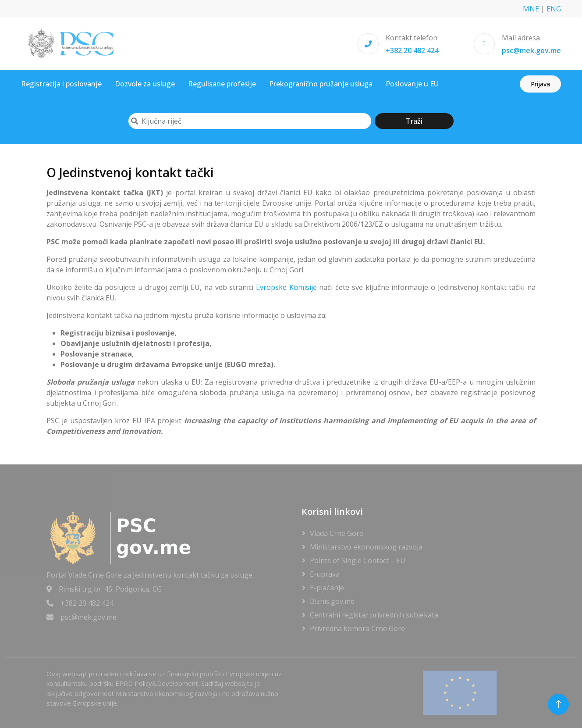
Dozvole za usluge (145, 84)
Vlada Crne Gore (337, 533)
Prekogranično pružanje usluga (321, 84)
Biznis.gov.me (332, 601)
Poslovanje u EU (412, 84)
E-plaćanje (327, 588)
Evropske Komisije (286, 287)
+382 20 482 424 (412, 50)
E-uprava (325, 574)
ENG (554, 9)
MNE (531, 9)
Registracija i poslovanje (61, 84)
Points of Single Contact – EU (358, 560)
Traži (414, 121)
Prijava (540, 84)
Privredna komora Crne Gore (357, 628)
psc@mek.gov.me (531, 50)
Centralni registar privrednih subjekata (374, 615)
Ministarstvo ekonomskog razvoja (366, 547)
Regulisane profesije (222, 84)
